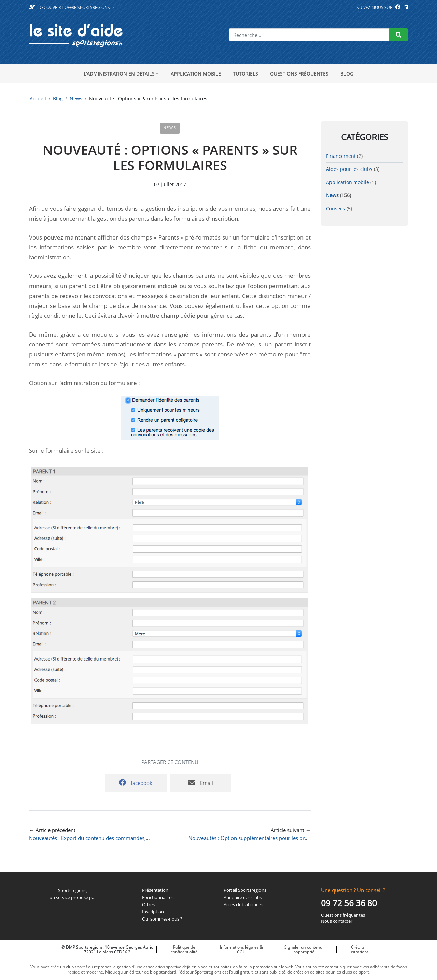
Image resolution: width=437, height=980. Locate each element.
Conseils (336, 209)
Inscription (153, 912)
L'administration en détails (119, 74)
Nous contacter (337, 921)
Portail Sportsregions (245, 890)
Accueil (38, 99)
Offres (148, 905)
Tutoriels (245, 74)
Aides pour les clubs (349, 169)
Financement (341, 156)
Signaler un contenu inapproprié (303, 949)
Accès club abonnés (243, 905)
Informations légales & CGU (241, 949)
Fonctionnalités (158, 897)
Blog (347, 74)
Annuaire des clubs (243, 897)
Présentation (155, 890)
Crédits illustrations (358, 949)
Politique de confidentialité (184, 949)
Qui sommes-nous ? (162, 919)
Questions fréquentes (299, 74)
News (76, 99)
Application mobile (196, 74)
